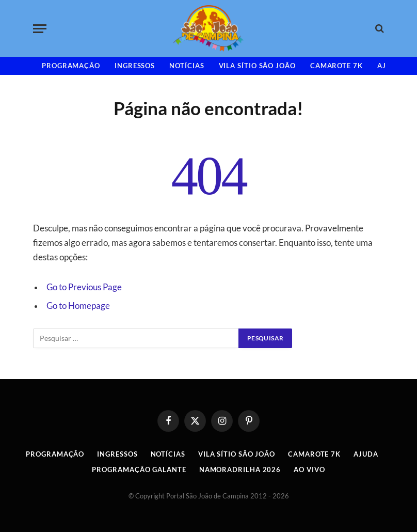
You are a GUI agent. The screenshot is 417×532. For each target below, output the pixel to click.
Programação (71, 66)
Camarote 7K (336, 66)
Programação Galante (139, 470)
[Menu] (40, 29)
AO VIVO (309, 470)
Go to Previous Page (84, 287)
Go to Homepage (78, 306)
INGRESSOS (135, 66)
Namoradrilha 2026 (240, 470)
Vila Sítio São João (257, 66)
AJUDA (366, 454)
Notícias (187, 66)
